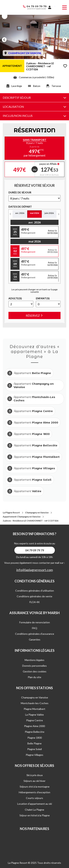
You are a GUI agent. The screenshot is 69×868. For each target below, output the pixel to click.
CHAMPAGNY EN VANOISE (25, 53)
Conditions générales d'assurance (35, 634)
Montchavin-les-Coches (35, 703)
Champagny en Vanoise (37, 513)
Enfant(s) (43, 298)
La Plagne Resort (11, 513)
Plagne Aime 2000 (34, 726)
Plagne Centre (34, 720)
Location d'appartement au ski (35, 804)
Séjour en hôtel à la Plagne (35, 815)
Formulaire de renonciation (35, 622)
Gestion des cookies (35, 671)
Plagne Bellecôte (35, 732)
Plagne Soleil (34, 749)
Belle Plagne (34, 743)
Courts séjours (34, 798)
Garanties (35, 639)
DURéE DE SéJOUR (20, 192)
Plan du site (34, 677)
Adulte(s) (15, 298)
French (55, 6)
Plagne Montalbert (34, 709)
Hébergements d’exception (34, 792)
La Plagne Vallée (34, 715)
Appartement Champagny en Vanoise (22, 517)
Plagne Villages (34, 755)
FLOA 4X (34, 602)
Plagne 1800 (35, 738)
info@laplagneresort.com (35, 570)
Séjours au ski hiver (34, 781)
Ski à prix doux (35, 775)
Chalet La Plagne (34, 810)
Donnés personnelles (34, 666)
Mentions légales (34, 660)
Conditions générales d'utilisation (35, 591)
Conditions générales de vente (34, 596)
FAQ (35, 628)
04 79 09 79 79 (37, 6)
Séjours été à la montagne (35, 787)
